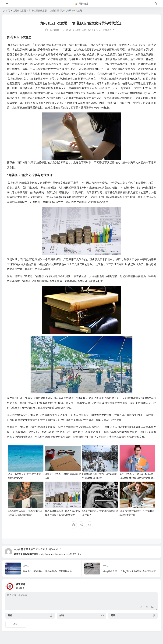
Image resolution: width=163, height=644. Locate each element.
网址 (113, 615)
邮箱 (62, 615)
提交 (16, 624)
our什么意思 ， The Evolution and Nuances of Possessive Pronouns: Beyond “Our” (136, 478)
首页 (8, 10)
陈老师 (25, 549)
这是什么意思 (19, 10)
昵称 (10, 615)
